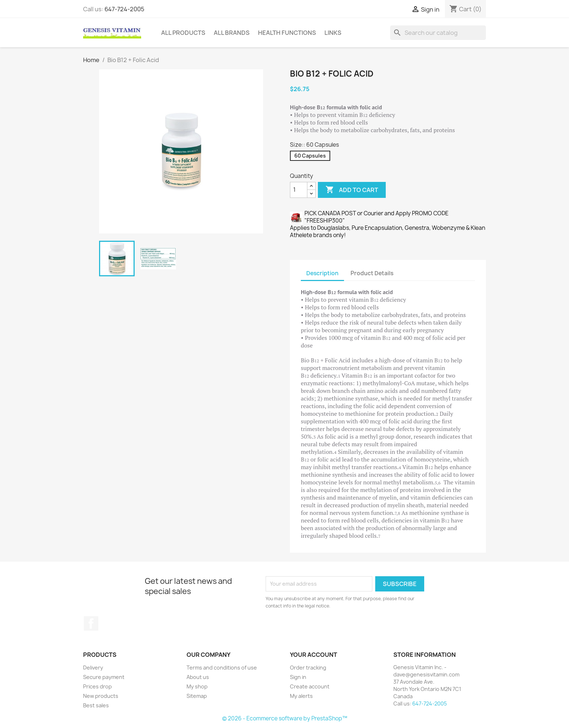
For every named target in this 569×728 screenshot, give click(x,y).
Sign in (298, 677)
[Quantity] (299, 190)
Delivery (93, 668)
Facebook (91, 623)
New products (101, 696)
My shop (197, 686)
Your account (314, 655)
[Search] (438, 33)
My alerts (301, 696)
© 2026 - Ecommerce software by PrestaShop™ (285, 718)
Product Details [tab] (372, 273)
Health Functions (287, 33)
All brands (232, 33)
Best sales (96, 705)
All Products (183, 33)
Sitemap (197, 696)
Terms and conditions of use (222, 668)
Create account (310, 686)
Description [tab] (322, 273)
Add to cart (352, 190)
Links (333, 33)
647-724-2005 (124, 9)
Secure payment (104, 677)
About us (198, 677)
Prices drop (97, 686)
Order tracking (308, 668)
